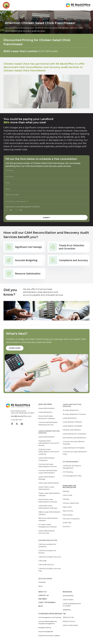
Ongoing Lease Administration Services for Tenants (49, 443)
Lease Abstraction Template (74, 448)
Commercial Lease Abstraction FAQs (75, 453)
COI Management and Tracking (50, 618)
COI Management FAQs (72, 476)
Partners (43, 600)
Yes (11, 210)
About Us (42, 592)
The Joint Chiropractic (71, 519)
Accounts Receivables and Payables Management (47, 623)
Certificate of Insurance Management (72, 467)
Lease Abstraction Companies (74, 434)
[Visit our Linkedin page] (22, 424)
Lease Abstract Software (72, 422)
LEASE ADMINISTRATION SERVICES (49, 432)
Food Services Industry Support (49, 636)
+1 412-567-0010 (17, 420)
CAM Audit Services (46, 565)
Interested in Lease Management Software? (23, 207)
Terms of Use (68, 618)
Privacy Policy (69, 622)
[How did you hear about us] (46, 201)
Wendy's (66, 492)
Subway (66, 499)
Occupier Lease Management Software (48, 526)
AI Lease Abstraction (71, 410)
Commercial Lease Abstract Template (74, 443)
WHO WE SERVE (45, 579)
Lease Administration (47, 408)
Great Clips (67, 523)
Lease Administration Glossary (72, 605)
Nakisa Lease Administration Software (49, 513)
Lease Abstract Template (72, 426)
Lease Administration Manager (47, 478)
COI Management (71, 462)
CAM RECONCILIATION (48, 541)
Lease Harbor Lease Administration (46, 488)
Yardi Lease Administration (49, 483)
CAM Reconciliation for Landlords (47, 546)
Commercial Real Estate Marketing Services (48, 424)
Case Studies (68, 600)
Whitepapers (68, 596)
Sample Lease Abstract (72, 430)
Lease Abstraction (45, 412)
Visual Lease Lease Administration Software (48, 501)
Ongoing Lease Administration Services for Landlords (49, 452)
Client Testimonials (47, 603)
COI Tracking (68, 472)
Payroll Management (46, 632)
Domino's (66, 527)
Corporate (42, 583)
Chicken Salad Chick (71, 503)
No (21, 210)
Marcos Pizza (68, 511)
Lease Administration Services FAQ (47, 532)
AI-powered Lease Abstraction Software (47, 417)
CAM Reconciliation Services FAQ (50, 570)
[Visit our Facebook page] (12, 424)
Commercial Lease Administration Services (48, 466)
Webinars (67, 610)
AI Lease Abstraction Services (74, 414)
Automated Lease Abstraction (74, 438)
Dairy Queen (68, 515)
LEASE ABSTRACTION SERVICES (72, 406)
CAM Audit (43, 561)
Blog (41, 607)
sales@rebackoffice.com (21, 416)
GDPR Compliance (70, 626)
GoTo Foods (67, 495)
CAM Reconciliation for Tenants (47, 552)
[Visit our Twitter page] (17, 424)
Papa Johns (67, 507)
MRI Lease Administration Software (48, 520)
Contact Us (43, 596)
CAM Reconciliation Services (50, 557)
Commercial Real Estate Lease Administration (48, 472)
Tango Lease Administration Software (49, 495)
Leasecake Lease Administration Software (48, 507)
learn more (15, 348)
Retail (40, 587)
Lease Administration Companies (47, 459)
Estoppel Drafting (45, 628)
